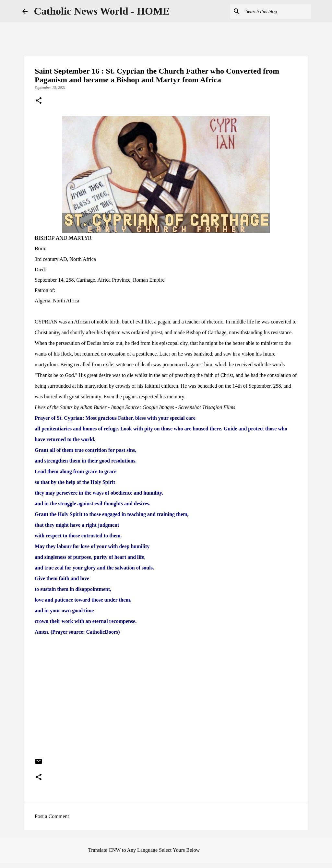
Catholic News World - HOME (102, 11)
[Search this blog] (277, 11)
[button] (39, 101)
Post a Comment (52, 816)
